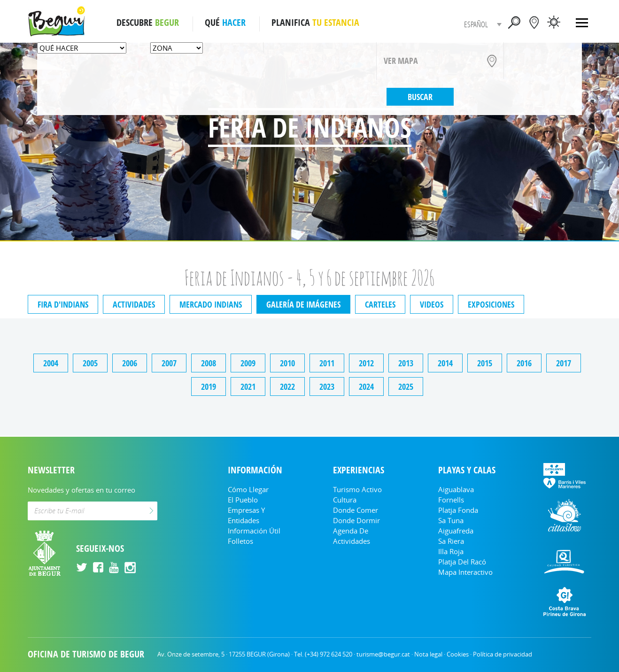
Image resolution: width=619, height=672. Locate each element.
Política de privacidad (503, 654)
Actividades (134, 304)
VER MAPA (401, 61)
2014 (445, 363)
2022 (287, 386)
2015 (485, 363)
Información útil (254, 531)
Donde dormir (356, 520)
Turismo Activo (357, 489)
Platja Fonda (458, 510)
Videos (432, 304)
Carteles (380, 304)
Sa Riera (451, 541)
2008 (209, 363)
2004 (51, 363)
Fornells (451, 500)
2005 (90, 363)
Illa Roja (451, 551)
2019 (209, 386)
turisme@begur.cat (383, 654)
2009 (248, 363)
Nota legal (428, 654)
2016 (524, 363)
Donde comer (356, 510)
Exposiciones (491, 304)
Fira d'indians (63, 304)
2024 (366, 386)
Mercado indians (211, 304)
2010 (287, 363)
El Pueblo (243, 500)
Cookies (458, 654)
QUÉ (225, 23)
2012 (366, 363)
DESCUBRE (148, 23)
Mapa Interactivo (465, 572)
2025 (406, 386)
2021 (248, 386)
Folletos (240, 541)
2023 (327, 386)
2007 (169, 363)
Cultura (345, 500)
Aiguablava (456, 489)
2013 (406, 363)
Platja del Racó (462, 562)
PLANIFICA (315, 23)
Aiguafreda (456, 531)
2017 (564, 363)
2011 (327, 363)
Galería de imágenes (303, 304)
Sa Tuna (451, 520)
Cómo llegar (248, 489)
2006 (130, 363)
